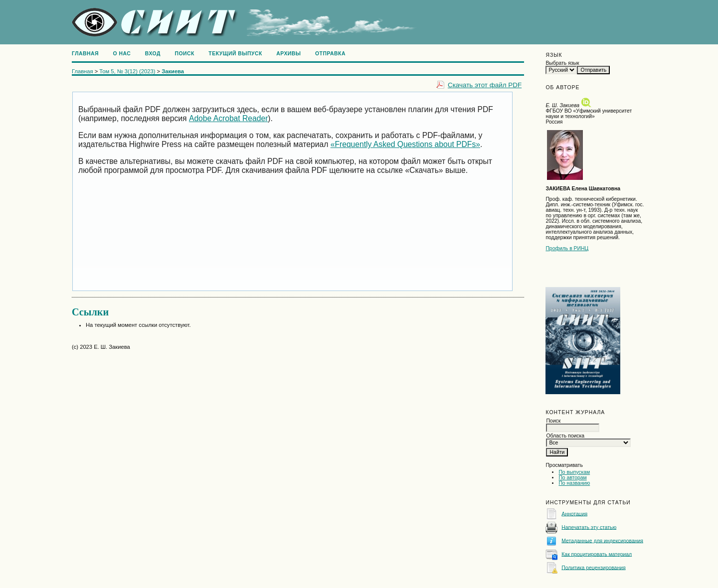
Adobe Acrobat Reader (228, 118)
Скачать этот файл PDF (485, 85)
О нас (122, 54)
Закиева (173, 71)
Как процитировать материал (597, 554)
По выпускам (574, 472)
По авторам (572, 478)
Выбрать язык (562, 63)
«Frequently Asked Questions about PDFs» (405, 144)
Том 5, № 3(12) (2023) (127, 71)
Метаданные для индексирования (602, 540)
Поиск (184, 54)
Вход (153, 54)
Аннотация (574, 514)
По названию (574, 483)
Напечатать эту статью (589, 527)
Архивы (288, 54)
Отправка (330, 54)
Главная (85, 54)
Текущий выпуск (235, 54)
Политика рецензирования (593, 567)
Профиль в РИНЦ (567, 248)
